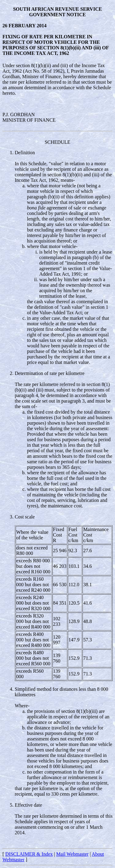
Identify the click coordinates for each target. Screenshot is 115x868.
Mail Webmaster (72, 854)
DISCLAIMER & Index (29, 854)
